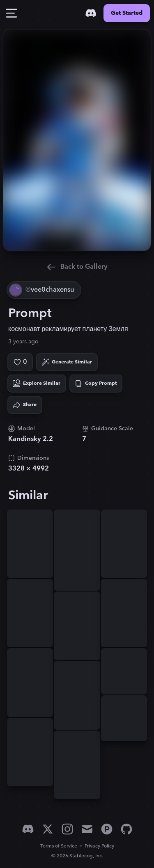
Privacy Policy (99, 846)
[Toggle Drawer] (11, 13)
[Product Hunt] (107, 829)
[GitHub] (126, 829)
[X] (48, 829)
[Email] (87, 829)
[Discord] (91, 13)
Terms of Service (59, 846)
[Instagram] (67, 829)
